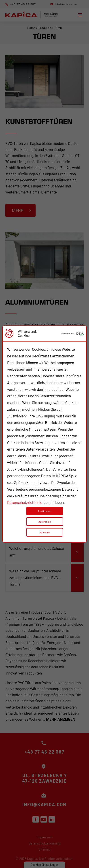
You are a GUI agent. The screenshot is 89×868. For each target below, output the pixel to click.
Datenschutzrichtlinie (25, 502)
